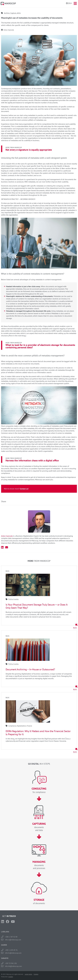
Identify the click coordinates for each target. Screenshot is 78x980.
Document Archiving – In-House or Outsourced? (30, 669)
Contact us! (24, 489)
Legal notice (28, 974)
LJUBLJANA (5, 932)
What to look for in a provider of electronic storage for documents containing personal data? (40, 346)
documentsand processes (39, 865)
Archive (7, 13)
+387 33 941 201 (11, 963)
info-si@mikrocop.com (13, 940)
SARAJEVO (5, 958)
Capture (13, 13)
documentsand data (39, 827)
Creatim (11, 977)
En (69, 3)
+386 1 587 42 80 (11, 937)
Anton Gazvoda (9, 30)
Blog (75, 628)
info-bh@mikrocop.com (13, 966)
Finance (29, 726)
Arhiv (19, 13)
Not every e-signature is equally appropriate (29, 150)
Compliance (12, 726)
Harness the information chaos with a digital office (32, 460)
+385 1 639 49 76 (11, 950)
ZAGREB (4, 945)
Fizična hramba (13, 599)
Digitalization (21, 726)
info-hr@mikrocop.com (13, 953)
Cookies (36, 974)
